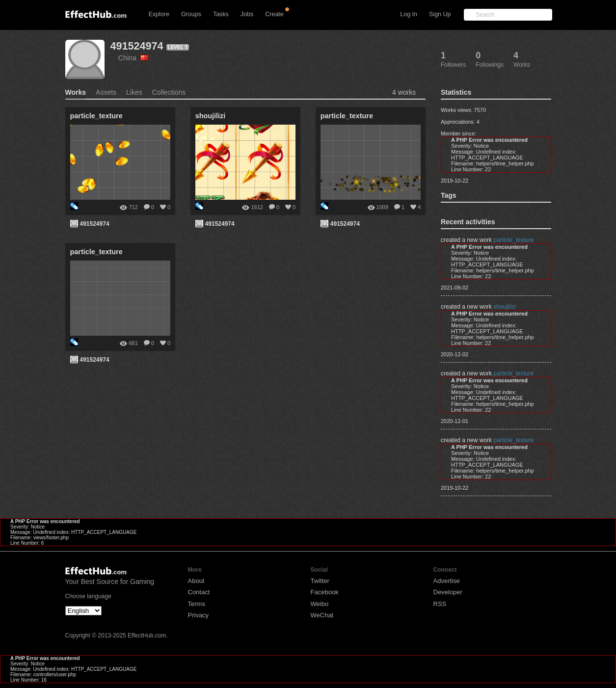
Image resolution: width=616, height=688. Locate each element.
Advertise (447, 581)
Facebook (325, 592)
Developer (448, 592)
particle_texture (513, 240)
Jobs (247, 14)
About (196, 581)
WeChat (322, 615)
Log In (409, 14)
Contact (199, 592)
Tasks (221, 14)
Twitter (320, 581)
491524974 (137, 46)
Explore (159, 14)
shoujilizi (504, 307)
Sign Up (440, 14)
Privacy (199, 615)
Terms (197, 604)
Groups (191, 14)
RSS (440, 604)
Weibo (320, 604)
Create (274, 14)
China (134, 58)
